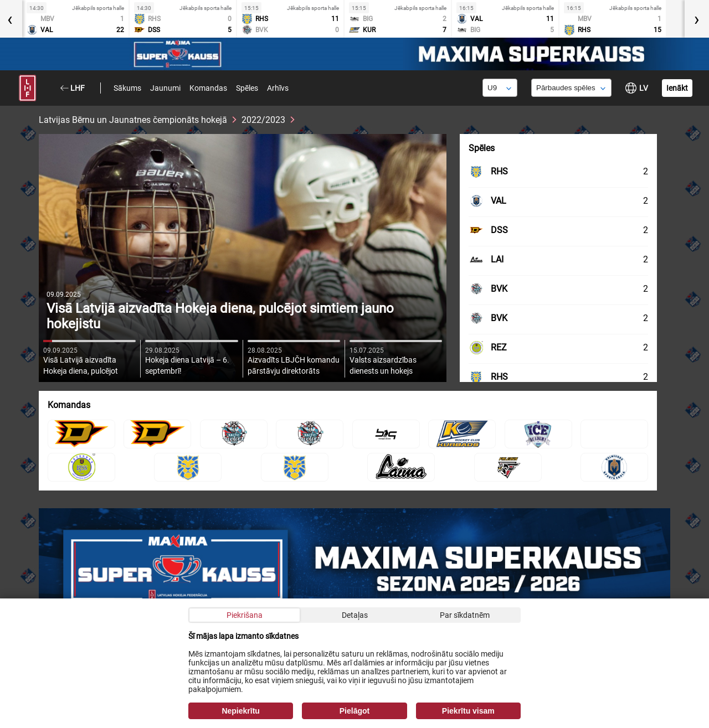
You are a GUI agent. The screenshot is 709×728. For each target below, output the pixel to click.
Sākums (127, 88)
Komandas (208, 88)
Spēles (247, 88)
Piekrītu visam (468, 711)
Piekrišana (245, 615)
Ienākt (677, 88)
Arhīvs (278, 88)
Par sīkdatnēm (465, 615)
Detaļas (355, 615)
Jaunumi (165, 88)
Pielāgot (354, 711)
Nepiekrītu (240, 711)
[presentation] (697, 19)
